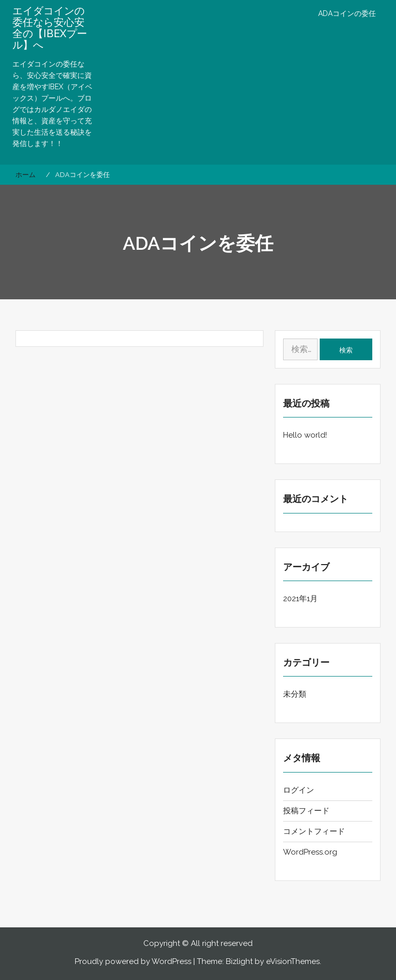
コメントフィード (314, 831)
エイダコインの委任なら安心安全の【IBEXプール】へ (50, 28)
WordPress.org (310, 852)
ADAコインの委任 (347, 13)
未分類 (295, 694)
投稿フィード (306, 811)
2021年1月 (300, 599)
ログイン (299, 790)
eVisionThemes (293, 961)
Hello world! (305, 435)
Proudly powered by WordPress (133, 961)
